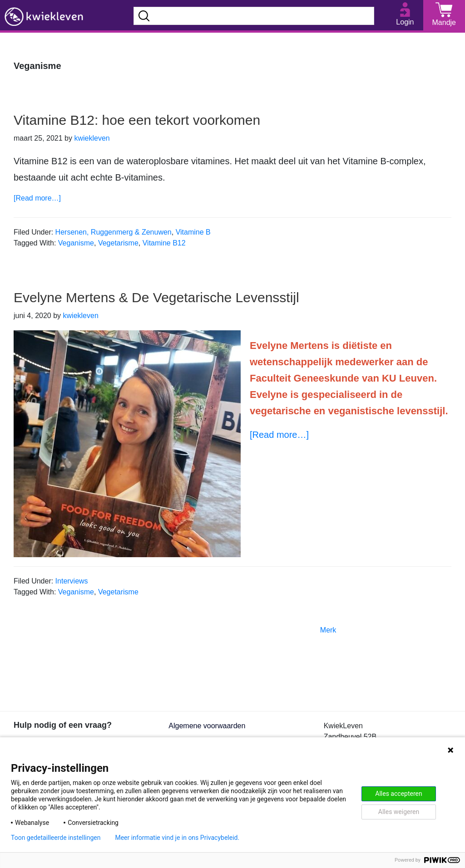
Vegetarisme (118, 243)
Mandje (444, 22)
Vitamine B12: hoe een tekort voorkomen (137, 120)
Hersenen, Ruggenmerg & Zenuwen (114, 232)
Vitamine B (193, 232)
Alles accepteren (398, 794)
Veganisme (76, 243)
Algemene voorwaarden (207, 726)
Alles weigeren (399, 812)
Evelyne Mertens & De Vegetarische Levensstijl (156, 297)
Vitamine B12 (164, 243)
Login (405, 22)
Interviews (72, 581)
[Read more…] (37, 198)
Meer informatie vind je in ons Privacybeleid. (177, 838)
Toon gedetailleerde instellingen (56, 838)
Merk (328, 630)
